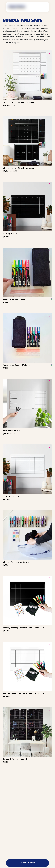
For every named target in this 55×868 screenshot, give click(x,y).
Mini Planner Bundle (12, 431)
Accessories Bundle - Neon (15, 299)
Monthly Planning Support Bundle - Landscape (23, 628)
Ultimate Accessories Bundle (16, 562)
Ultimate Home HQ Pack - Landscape (19, 102)
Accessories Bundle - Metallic (16, 365)
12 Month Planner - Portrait (15, 759)
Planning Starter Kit (12, 234)
